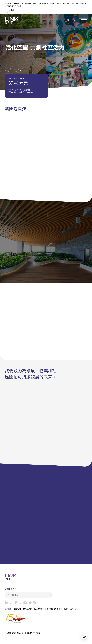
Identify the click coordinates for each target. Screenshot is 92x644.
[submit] (50, 595)
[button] (8, 69)
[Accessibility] (84, 636)
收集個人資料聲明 (71, 609)
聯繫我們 (17, 609)
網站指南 (8, 609)
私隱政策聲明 (10, 6)
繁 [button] (68, 20)
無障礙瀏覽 (27, 609)
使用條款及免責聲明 (54, 609)
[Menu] (84, 20)
